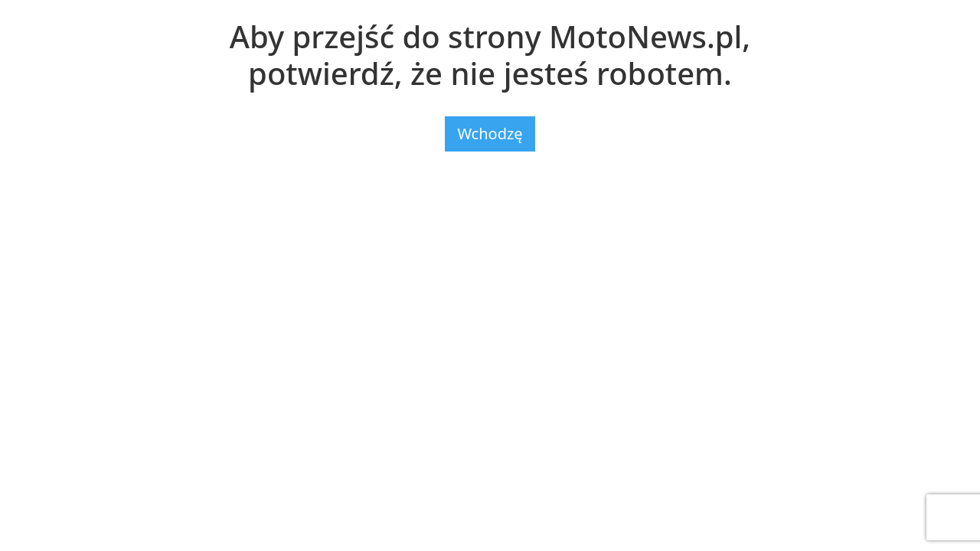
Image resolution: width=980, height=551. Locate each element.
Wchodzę (490, 134)
